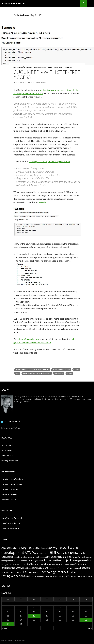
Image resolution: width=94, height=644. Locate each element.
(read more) (25, 402)
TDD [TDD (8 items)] (25, 572)
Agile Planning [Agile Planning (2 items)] (37, 548)
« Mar (5, 628)
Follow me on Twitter (11, 428)
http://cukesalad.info (29, 339)
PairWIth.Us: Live (9, 494)
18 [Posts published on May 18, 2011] (34, 616)
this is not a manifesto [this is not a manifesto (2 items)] (35, 576)
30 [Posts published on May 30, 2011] (8, 624)
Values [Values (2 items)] (70, 576)
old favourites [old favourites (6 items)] (52, 560)
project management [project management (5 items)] (75, 560)
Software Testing (63, 67)
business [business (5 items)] (70, 553)
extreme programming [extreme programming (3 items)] (58, 557)
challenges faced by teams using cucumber (49, 161)
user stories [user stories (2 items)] (51, 576)
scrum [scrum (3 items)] (23, 564)
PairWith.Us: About (10, 489)
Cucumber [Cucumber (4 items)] (7, 557)
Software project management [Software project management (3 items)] (32, 568)
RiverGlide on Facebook (12, 518)
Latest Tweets (11, 422)
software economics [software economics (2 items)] (65, 565)
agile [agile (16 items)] (26, 547)
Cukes (70, 373)
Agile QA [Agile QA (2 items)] (48, 548)
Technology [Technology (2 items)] (34, 572)
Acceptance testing (62, 370)
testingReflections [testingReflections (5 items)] (13, 576)
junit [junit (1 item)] (19, 561)
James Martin (7, 455)
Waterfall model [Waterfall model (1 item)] (87, 576)
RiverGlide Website (10, 528)
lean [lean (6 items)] (31, 560)
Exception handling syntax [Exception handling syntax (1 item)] (37, 557)
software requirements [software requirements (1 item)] (57, 568)
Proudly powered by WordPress (13, 641)
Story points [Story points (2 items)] (15, 572)
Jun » (90, 628)
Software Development (41, 67)
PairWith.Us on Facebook (13, 479)
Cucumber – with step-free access (47, 75)
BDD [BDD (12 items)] (54, 552)
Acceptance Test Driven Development (32, 370)
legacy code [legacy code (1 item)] (38, 561)
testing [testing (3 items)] (72, 572)
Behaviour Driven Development (37, 373)
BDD (18, 373)
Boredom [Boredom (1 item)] (61, 553)
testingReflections (10, 461)
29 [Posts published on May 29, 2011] (86, 620)
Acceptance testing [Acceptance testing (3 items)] (12, 548)
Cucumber (59, 373)
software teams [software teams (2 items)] (73, 568)
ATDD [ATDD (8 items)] (29, 553)
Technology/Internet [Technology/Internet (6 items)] (54, 572)
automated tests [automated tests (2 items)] (42, 553)
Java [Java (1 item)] (15, 561)
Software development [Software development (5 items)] (41, 564)
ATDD (77, 370)
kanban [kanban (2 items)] (24, 561)
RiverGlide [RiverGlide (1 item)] (15, 565)
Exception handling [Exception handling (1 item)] (20, 557)
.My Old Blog (7, 445)
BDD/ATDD (24, 67)
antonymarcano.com (13, 3)
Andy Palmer (7, 450)
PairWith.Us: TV (9, 500)
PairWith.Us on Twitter (12, 484)
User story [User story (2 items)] (62, 576)
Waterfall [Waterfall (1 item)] (77, 576)
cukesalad (42, 202)
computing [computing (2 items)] (81, 553)
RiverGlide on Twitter (11, 523)
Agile (16, 67)
